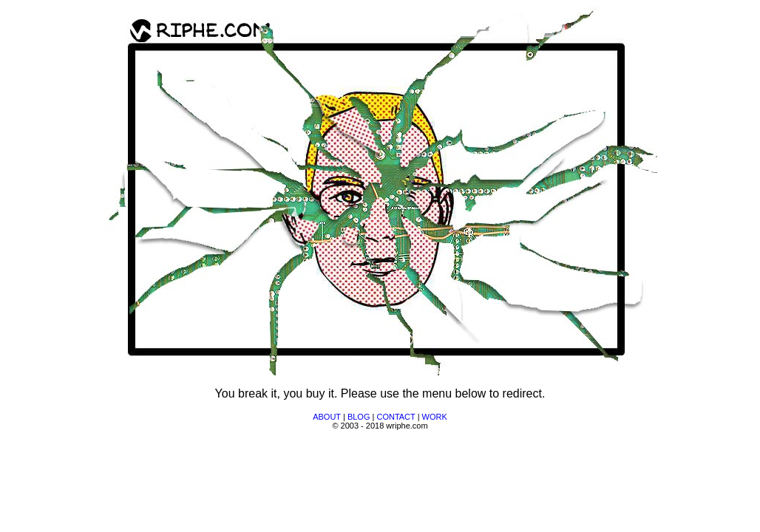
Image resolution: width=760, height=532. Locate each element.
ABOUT (327, 417)
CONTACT (396, 417)
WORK (435, 417)
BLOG (359, 417)
